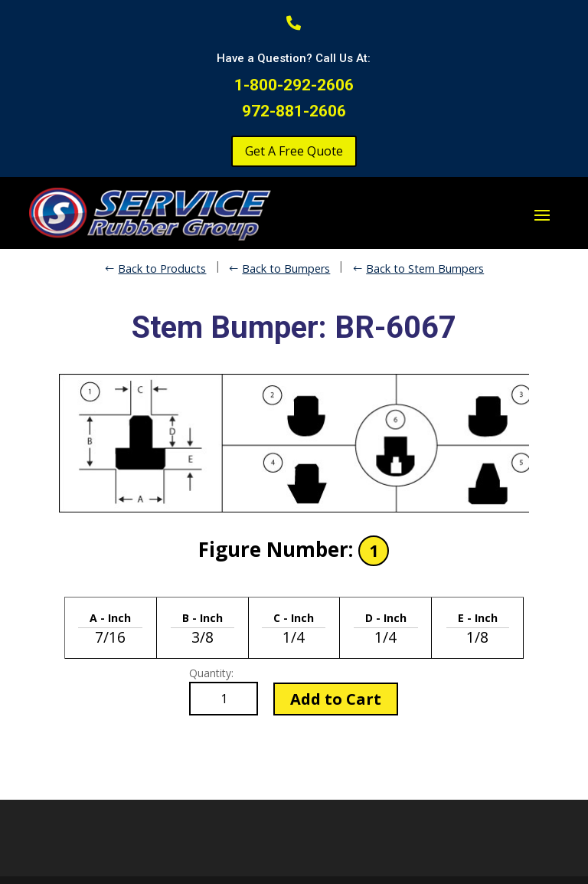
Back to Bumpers (286, 268)
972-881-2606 (294, 111)
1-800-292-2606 (294, 85)
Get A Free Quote (294, 151)
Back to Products (162, 268)
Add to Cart (336, 699)
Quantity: (211, 673)
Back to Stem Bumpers (425, 268)
